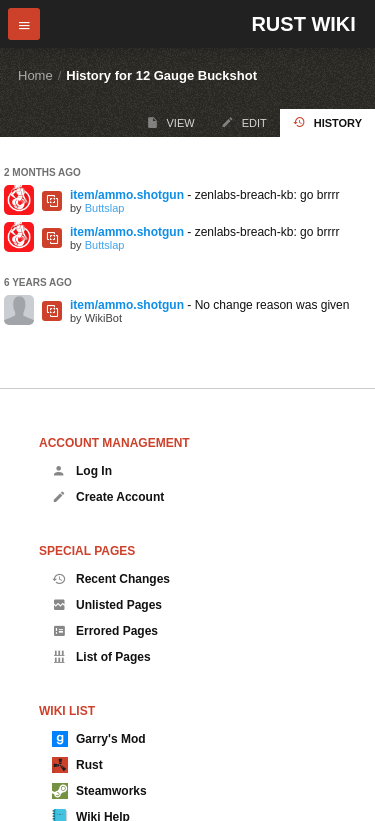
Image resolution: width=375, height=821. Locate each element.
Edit (244, 122)
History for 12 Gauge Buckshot (161, 75)
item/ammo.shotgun (127, 195)
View (170, 122)
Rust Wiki (303, 24)
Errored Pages (105, 631)
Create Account (108, 497)
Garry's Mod (99, 739)
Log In (82, 471)
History (327, 122)
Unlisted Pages (107, 605)
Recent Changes (111, 579)
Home (35, 75)
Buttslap (105, 208)
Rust (77, 765)
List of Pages (101, 657)
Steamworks (99, 791)
